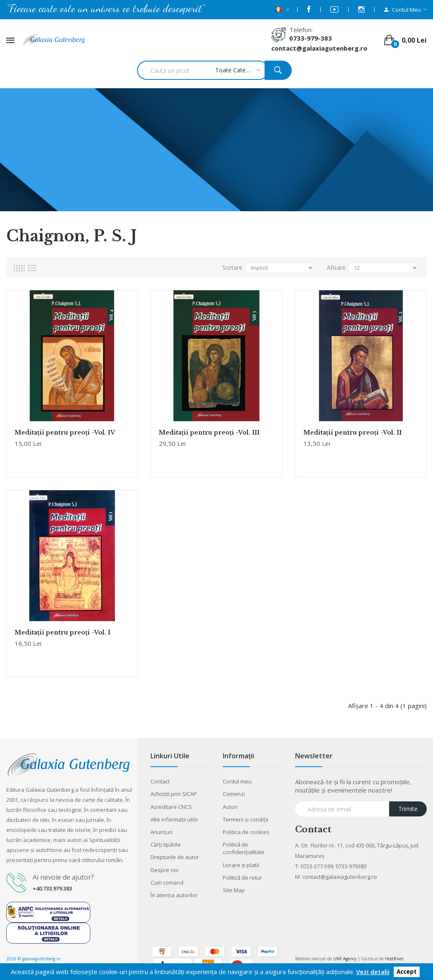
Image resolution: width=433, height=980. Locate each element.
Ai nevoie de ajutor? (63, 877)
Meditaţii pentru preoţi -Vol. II (353, 432)
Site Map (234, 890)
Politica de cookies (246, 832)
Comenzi (234, 794)
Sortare (232, 267)
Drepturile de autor (175, 857)
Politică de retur (242, 878)
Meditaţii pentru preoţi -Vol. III (209, 432)
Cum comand (167, 883)
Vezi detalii (373, 972)
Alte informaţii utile (174, 819)
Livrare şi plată (241, 865)
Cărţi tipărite (166, 844)
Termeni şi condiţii (246, 819)
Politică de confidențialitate (244, 848)
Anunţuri (162, 832)
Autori (230, 807)
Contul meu (237, 781)
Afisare (336, 267)
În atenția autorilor (174, 895)
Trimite (408, 809)
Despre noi (164, 870)
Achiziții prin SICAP (174, 794)
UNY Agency (345, 959)
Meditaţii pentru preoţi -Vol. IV (65, 432)
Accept (407, 972)
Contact (160, 781)
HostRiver (394, 959)
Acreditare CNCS (171, 807)
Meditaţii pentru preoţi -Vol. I (62, 632)
